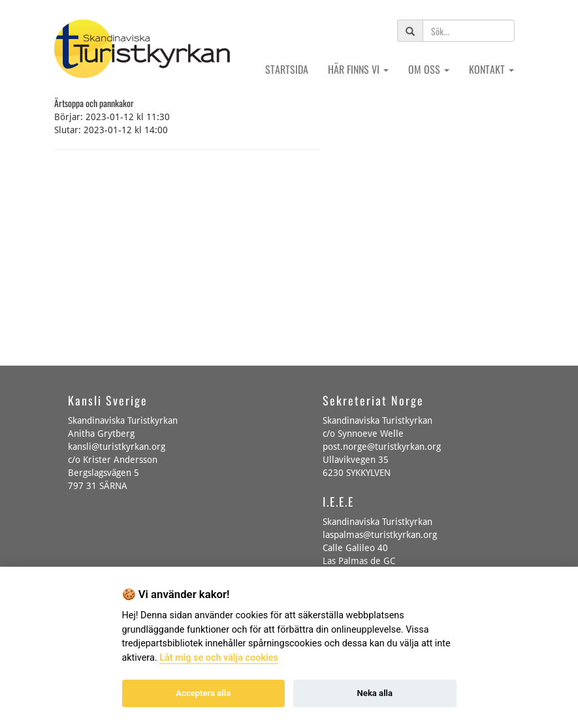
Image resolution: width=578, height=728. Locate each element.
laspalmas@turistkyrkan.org (380, 535)
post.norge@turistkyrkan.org (382, 447)
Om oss (429, 69)
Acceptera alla (203, 693)
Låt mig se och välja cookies (219, 658)
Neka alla (375, 693)
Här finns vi (358, 69)
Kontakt (491, 69)
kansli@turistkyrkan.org (117, 447)
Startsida (287, 69)
